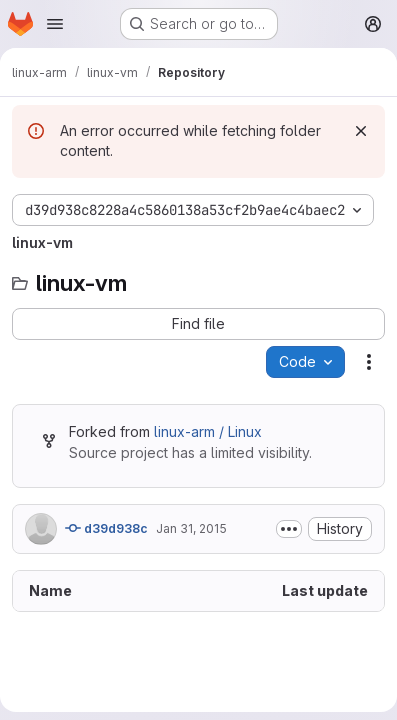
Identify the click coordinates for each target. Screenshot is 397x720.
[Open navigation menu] (55, 24)
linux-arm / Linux (208, 431)
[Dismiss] (361, 131)
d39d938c (106, 528)
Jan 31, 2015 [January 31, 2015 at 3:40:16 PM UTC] (191, 528)
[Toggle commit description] (289, 529)
